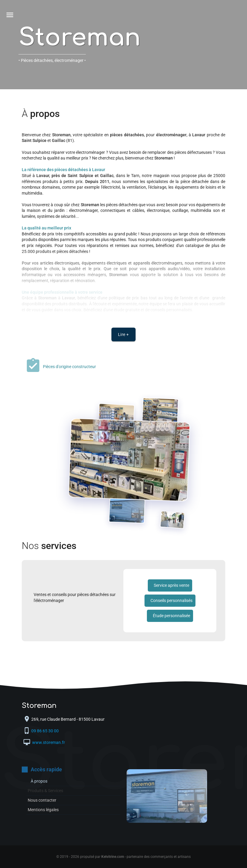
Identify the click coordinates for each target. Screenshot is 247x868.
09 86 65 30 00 (45, 731)
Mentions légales (43, 810)
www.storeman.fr (48, 742)
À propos (39, 781)
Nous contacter (42, 800)
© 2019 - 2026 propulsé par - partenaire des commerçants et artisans (124, 857)
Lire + (124, 334)
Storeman (80, 38)
